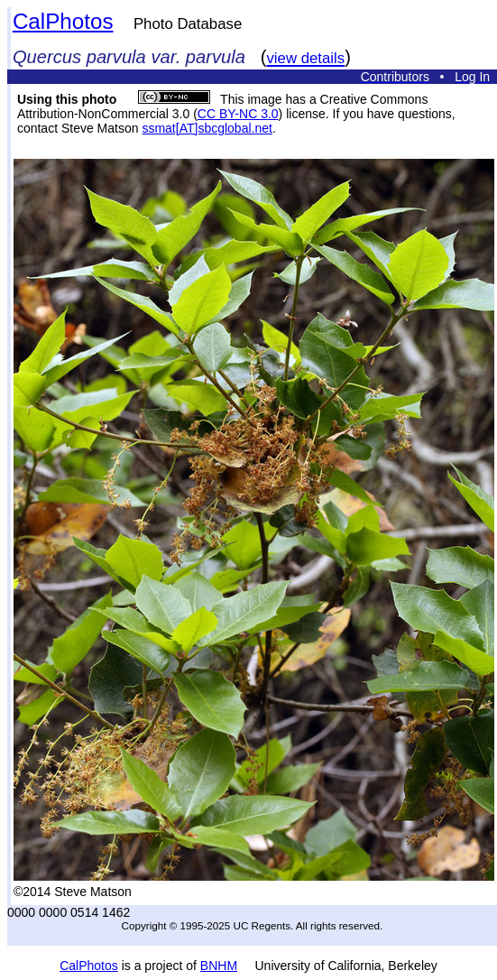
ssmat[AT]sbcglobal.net (207, 128)
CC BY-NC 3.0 (238, 114)
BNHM (219, 966)
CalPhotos (63, 21)
